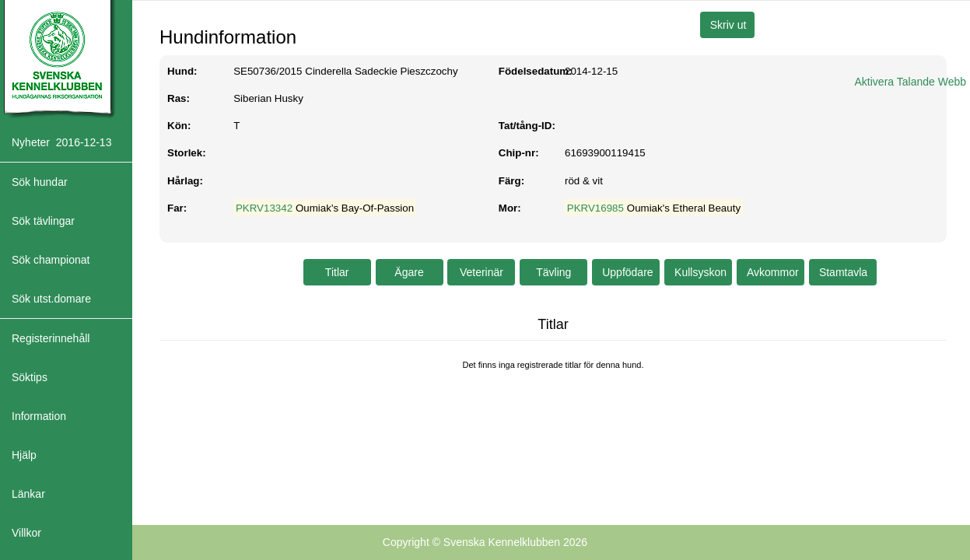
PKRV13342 (264, 208)
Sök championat (51, 260)
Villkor (26, 533)
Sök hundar (40, 182)
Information (39, 416)
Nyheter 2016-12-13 (61, 142)
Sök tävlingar (43, 221)
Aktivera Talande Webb (910, 82)
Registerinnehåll (51, 338)
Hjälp (24, 455)
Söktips (30, 377)
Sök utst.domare (51, 299)
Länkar (28, 494)
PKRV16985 (595, 208)
